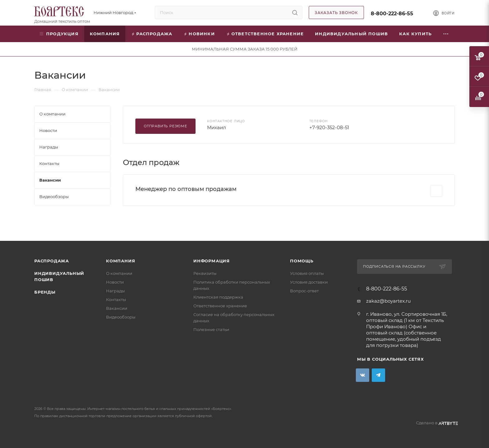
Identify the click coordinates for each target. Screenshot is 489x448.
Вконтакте (363, 375)
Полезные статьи (211, 329)
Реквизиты (205, 273)
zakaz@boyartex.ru (388, 301)
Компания (121, 261)
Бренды (45, 292)
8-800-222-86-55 (392, 14)
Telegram (378, 375)
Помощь (302, 261)
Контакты (116, 299)
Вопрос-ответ (304, 291)
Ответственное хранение (220, 306)
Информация (212, 261)
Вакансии (117, 308)
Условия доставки (309, 282)
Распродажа (52, 261)
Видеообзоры (121, 317)
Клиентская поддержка (218, 297)
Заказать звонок (336, 13)
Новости (115, 282)
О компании (119, 273)
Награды (115, 291)
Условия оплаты (307, 273)
